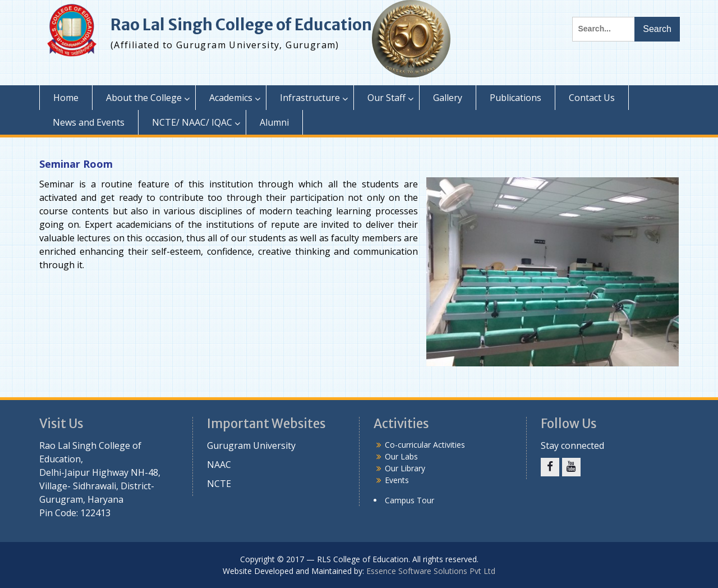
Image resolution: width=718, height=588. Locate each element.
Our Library (405, 468)
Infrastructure (310, 98)
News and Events (89, 122)
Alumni (274, 122)
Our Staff (386, 98)
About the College (144, 98)
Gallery (448, 98)
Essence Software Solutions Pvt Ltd (431, 571)
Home (66, 98)
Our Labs (401, 456)
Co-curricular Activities (425, 445)
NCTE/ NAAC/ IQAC (192, 122)
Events (397, 480)
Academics (231, 98)
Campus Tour (409, 500)
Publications (516, 98)
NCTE (219, 484)
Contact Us (592, 98)
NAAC (219, 465)
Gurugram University (251, 445)
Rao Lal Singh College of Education (241, 25)
